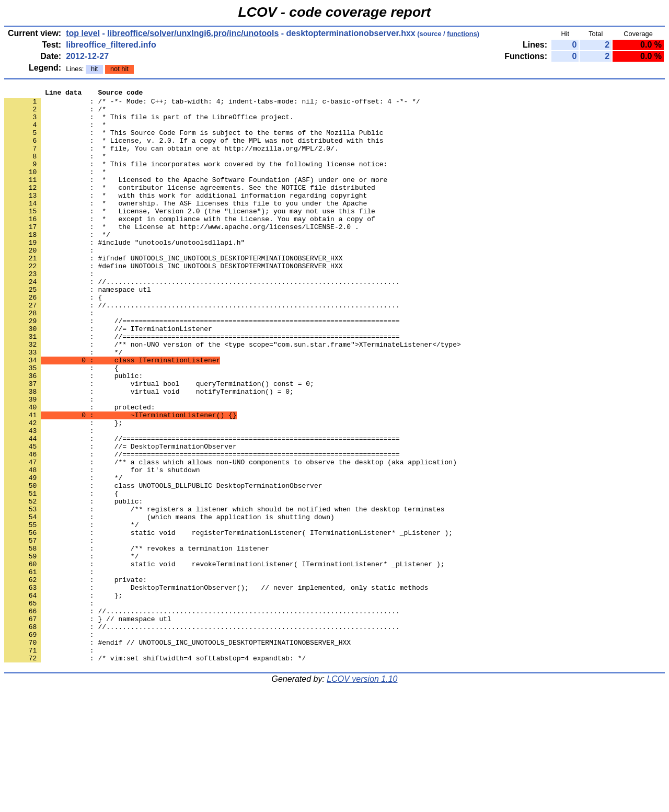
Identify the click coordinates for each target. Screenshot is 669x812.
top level (83, 33)
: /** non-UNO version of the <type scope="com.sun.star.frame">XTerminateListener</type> (233, 396)
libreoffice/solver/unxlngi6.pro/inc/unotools (193, 33)
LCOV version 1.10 (362, 793)
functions (462, 34)
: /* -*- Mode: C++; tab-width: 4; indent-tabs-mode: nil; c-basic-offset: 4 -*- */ (212, 104)
